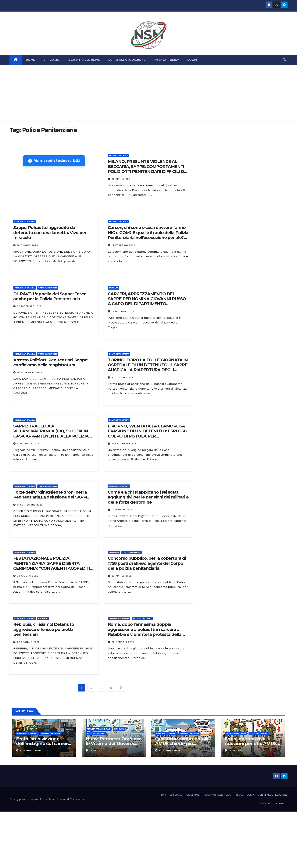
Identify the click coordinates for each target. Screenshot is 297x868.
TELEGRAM (281, 804)
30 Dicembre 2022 (29, 306)
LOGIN (192, 60)
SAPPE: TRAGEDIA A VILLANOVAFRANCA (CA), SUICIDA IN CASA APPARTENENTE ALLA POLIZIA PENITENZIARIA (51, 434)
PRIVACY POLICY (166, 60)
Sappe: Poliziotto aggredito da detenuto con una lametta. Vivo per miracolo (50, 233)
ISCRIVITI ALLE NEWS (84, 60)
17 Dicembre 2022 (123, 311)
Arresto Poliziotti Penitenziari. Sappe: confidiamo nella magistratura (51, 362)
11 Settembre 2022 (30, 505)
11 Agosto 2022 (122, 510)
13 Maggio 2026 (239, 750)
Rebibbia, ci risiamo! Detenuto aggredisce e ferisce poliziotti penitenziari (44, 629)
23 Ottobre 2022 (123, 377)
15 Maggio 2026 (30, 750)
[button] (284, 60)
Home (162, 795)
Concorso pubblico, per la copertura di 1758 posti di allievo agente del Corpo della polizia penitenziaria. (147, 563)
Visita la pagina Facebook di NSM (54, 161)
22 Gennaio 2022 (123, 642)
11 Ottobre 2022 (28, 444)
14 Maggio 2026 (100, 750)
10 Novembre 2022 (30, 372)
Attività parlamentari (99, 729)
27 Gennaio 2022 (28, 642)
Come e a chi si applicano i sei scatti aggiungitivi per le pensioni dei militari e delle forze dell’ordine (148, 497)
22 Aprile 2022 (122, 576)
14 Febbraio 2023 (123, 245)
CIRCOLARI (119, 729)
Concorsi (114, 552)
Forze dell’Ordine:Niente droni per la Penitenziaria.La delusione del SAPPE (51, 495)
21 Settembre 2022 (125, 444)
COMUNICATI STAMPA (25, 221)
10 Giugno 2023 (27, 245)
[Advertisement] (148, 93)
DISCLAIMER (194, 795)
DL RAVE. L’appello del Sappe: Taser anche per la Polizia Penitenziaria (49, 296)
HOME (30, 60)
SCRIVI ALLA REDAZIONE (127, 60)
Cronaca (114, 288)
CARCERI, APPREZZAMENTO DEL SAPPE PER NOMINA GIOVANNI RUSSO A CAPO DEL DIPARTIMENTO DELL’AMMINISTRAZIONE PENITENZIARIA (147, 304)
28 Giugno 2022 (28, 576)
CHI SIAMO (52, 60)
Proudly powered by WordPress (29, 799)
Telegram (265, 804)
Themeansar (78, 799)
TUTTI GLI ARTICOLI (118, 155)
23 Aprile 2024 (122, 179)
